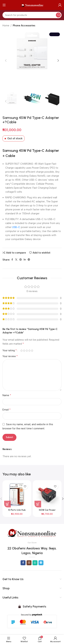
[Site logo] (32, 5)
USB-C (16, 227)
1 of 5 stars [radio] (21, 351)
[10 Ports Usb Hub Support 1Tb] (17, 495)
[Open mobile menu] (4, 5)
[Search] (32, 15)
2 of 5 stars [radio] (24, 351)
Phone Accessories (24, 26)
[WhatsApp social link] (35, 563)
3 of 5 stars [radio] (27, 351)
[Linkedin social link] (25, 260)
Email (7, 410)
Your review (10, 356)
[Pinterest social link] (21, 260)
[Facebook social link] (12, 260)
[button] (6, 61)
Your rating (10, 350)
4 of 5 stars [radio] (29, 351)
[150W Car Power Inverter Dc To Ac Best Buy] (47, 495)
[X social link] (16, 260)
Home (6, 26)
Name (7, 395)
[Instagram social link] (29, 563)
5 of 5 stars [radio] (32, 351)
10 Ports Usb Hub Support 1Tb (17, 511)
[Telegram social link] (29, 260)
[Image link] (32, 533)
